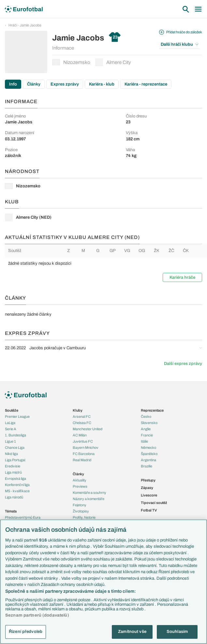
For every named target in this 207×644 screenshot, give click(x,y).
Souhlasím (177, 632)
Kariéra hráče (182, 277)
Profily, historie (84, 517)
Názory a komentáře (89, 499)
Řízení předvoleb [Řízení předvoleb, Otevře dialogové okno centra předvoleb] (26, 632)
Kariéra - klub (102, 84)
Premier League (17, 416)
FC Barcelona (84, 454)
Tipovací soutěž (154, 503)
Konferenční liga (17, 485)
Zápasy (147, 488)
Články (34, 84)
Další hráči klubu (180, 44)
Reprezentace (152, 410)
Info (13, 84)
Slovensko (149, 423)
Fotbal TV (149, 510)
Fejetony (80, 505)
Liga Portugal (15, 460)
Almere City (113, 62)
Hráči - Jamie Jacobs (25, 25)
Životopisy (81, 511)
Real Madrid (82, 460)
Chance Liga (15, 448)
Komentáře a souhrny (89, 493)
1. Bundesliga (15, 435)
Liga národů (14, 497)
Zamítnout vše (132, 632)
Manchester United (88, 429)
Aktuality (80, 480)
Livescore (149, 495)
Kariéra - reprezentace (146, 84)
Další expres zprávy (183, 364)
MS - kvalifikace (17, 491)
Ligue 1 (10, 441)
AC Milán (80, 435)
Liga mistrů (13, 472)
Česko (146, 416)
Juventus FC (83, 441)
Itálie (144, 441)
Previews (80, 486)
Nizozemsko (71, 62)
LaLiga (10, 423)
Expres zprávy (65, 84)
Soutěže (12, 410)
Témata (11, 511)
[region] (103, 582)
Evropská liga (15, 479)
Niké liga (11, 454)
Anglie (146, 429)
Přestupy (148, 480)
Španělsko (149, 454)
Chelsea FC (82, 423)
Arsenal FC (82, 416)
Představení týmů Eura (23, 517)
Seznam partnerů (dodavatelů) (37, 615)
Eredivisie (13, 466)
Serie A (11, 429)
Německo (148, 448)
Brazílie (147, 466)
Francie (147, 435)
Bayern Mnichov (86, 448)
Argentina (148, 460)
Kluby (78, 410)
